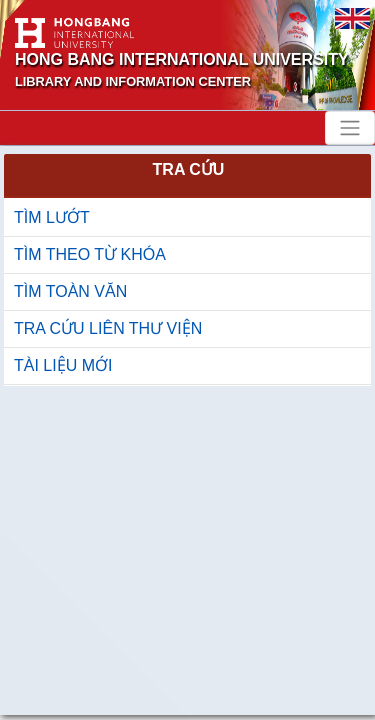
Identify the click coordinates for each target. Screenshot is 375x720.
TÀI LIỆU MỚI (63, 365)
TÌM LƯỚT (52, 217)
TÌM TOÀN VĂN (70, 291)
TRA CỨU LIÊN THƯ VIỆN (108, 328)
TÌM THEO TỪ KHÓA (90, 254)
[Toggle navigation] (350, 128)
